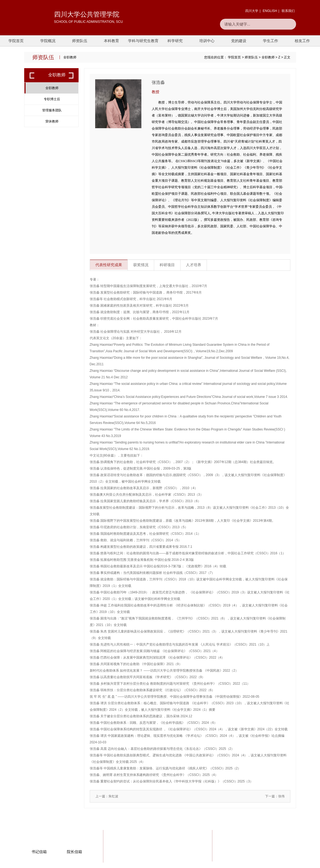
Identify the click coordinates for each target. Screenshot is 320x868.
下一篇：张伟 (275, 796)
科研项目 (167, 265)
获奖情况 (141, 265)
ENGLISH (270, 11)
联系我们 (288, 11)
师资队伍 (80, 41)
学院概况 (48, 41)
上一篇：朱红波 (107, 796)
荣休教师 (52, 121)
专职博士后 (52, 99)
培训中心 (207, 41)
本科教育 (111, 41)
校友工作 (302, 41)
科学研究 (175, 41)
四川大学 (252, 11)
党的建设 (239, 41)
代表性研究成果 (109, 265)
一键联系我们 (275, 847)
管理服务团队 (52, 110)
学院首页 (16, 41)
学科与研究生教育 (143, 41)
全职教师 (268, 57)
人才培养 (194, 265)
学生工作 (271, 41)
